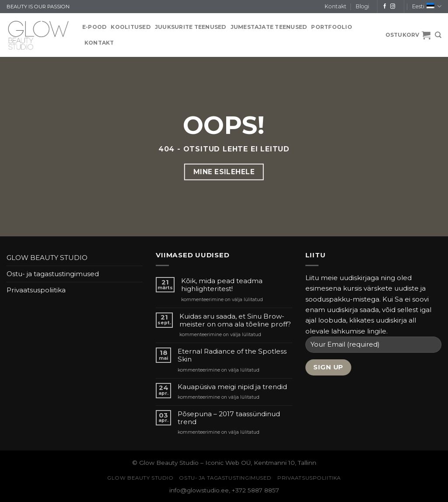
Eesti (427, 6)
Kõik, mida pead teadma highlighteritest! (222, 285)
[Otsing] (438, 35)
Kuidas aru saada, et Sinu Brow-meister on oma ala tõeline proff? (235, 320)
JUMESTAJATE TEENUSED (269, 27)
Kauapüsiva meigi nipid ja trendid (232, 387)
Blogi (362, 6)
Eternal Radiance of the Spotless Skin (232, 355)
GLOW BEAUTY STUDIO (47, 258)
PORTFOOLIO (331, 27)
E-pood (94, 27)
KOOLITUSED (130, 27)
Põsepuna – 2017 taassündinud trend (229, 418)
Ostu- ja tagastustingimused (53, 274)
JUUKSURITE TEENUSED (191, 27)
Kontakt (336, 6)
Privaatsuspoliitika (36, 290)
